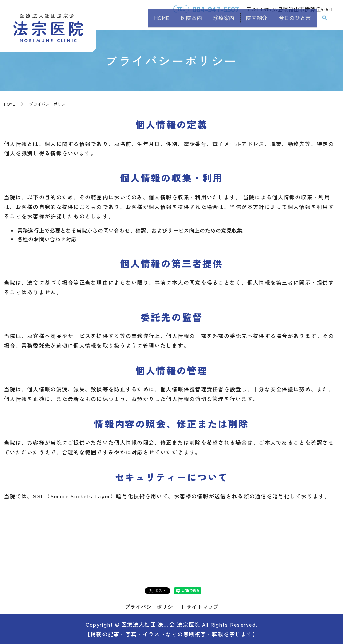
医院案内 (175, 21)
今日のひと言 (292, 21)
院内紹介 (250, 21)
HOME (140, 21)
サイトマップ (202, 607)
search (325, 21)
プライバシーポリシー (151, 607)
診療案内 (212, 21)
